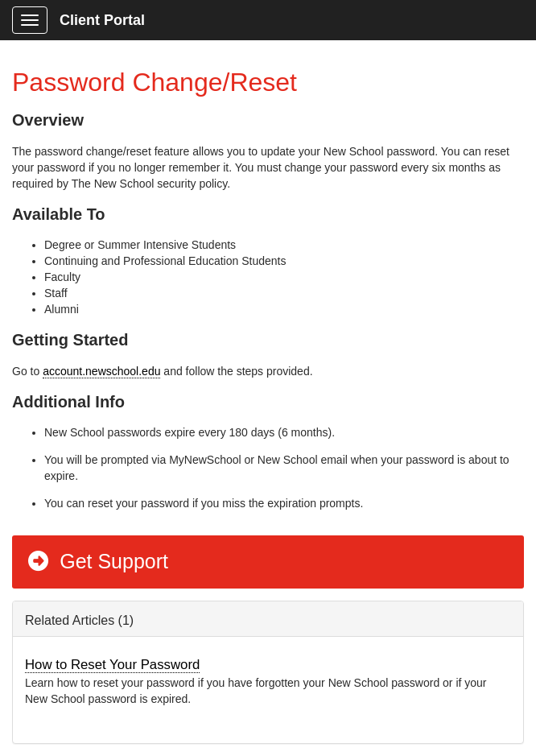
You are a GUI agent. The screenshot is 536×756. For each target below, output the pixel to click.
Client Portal (102, 20)
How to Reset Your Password (112, 665)
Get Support (97, 561)
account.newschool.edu (101, 371)
